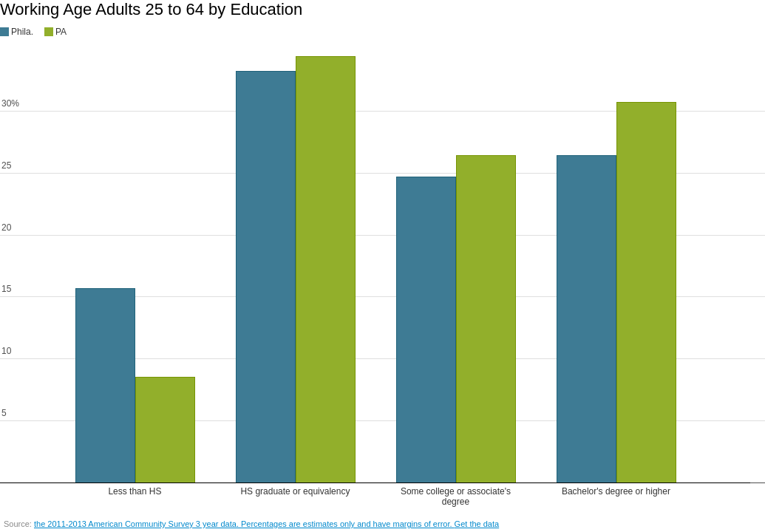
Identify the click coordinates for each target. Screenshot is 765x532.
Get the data (477, 524)
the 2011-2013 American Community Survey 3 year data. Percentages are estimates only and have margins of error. (244, 524)
